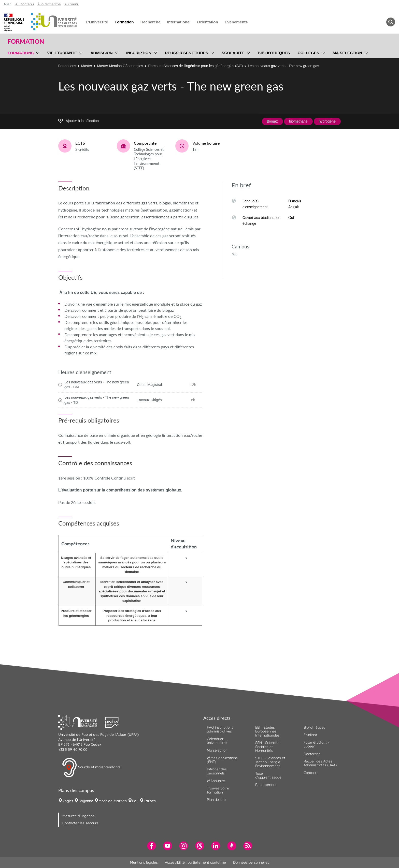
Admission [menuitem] (101, 53)
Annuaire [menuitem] (216, 781)
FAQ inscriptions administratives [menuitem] (220, 729)
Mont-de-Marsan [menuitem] (113, 801)
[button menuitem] (391, 22)
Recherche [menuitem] (151, 22)
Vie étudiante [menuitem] (62, 53)
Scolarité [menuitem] (233, 53)
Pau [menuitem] (135, 801)
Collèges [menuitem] (309, 53)
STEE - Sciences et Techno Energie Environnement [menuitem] (270, 762)
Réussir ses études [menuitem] (187, 53)
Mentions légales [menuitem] (144, 862)
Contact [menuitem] (310, 773)
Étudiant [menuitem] (310, 735)
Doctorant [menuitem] (312, 754)
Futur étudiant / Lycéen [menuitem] (317, 744)
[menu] (37, 52)
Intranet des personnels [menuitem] (217, 771)
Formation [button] (26, 41)
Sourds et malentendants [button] (91, 768)
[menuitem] (152, 846)
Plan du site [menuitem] (216, 800)
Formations (67, 66)
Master (87, 66)
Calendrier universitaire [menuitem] (217, 741)
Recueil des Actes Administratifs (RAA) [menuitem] (320, 763)
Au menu (72, 4)
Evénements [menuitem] (236, 22)
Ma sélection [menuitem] (347, 53)
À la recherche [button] (49, 4)
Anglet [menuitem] (68, 801)
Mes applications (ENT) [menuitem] (222, 760)
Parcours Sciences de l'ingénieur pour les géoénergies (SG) (195, 66)
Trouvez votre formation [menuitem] (218, 790)
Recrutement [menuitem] (266, 785)
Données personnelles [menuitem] (251, 862)
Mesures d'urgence (78, 816)
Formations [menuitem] (21, 53)
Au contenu (25, 4)
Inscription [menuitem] (139, 53)
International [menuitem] (179, 22)
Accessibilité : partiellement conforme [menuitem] (195, 862)
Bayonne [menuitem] (86, 801)
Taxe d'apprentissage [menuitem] (268, 775)
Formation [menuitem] (124, 22)
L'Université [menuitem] (97, 22)
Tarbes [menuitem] (150, 801)
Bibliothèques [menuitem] (274, 53)
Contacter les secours (80, 823)
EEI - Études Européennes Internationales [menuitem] (267, 731)
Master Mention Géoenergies (120, 66)
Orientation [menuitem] (208, 22)
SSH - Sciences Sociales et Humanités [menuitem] (267, 747)
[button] (82, 722)
